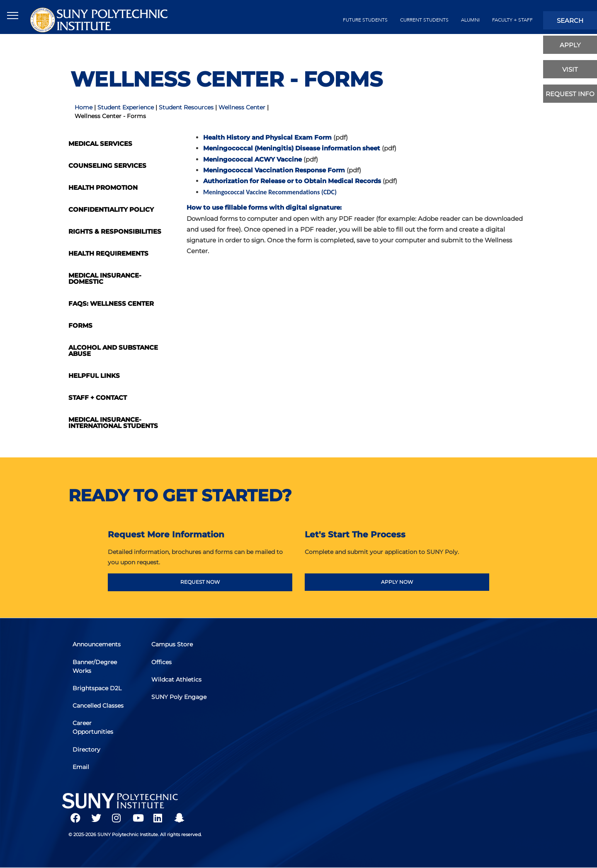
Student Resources (186, 107)
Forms (80, 325)
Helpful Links (94, 376)
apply (570, 45)
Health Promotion (103, 187)
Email (83, 764)
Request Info (570, 94)
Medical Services (100, 144)
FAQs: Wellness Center (111, 303)
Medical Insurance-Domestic (105, 278)
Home (84, 107)
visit (570, 69)
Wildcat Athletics (178, 682)
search (570, 21)
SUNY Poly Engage (169, 702)
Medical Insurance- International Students (113, 423)
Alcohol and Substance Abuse (113, 351)
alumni (470, 20)
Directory (89, 748)
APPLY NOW (397, 582)
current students (424, 20)
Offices (164, 666)
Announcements (99, 650)
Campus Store (174, 650)
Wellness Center (242, 107)
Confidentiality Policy (111, 209)
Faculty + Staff (512, 20)
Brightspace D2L (99, 691)
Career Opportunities (95, 727)
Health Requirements (108, 253)
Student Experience (126, 107)
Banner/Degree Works (97, 670)
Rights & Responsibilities (115, 231)
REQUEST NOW (200, 582)
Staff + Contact (98, 398)
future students (365, 20)
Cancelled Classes (100, 707)
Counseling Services (107, 166)
